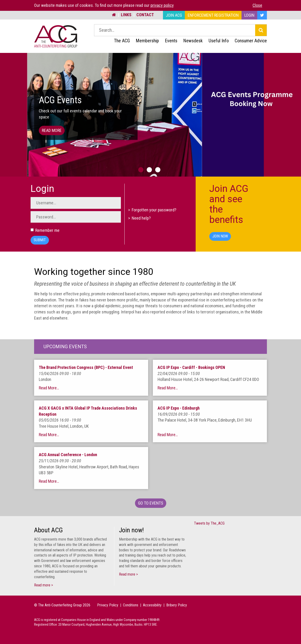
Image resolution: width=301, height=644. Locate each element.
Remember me (45, 230)
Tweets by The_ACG (209, 523)
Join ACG (174, 15)
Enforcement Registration (213, 15)
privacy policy (162, 5)
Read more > (44, 585)
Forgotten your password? (154, 210)
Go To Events (151, 503)
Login (249, 15)
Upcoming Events (65, 347)
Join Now (220, 236)
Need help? (141, 218)
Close (257, 5)
